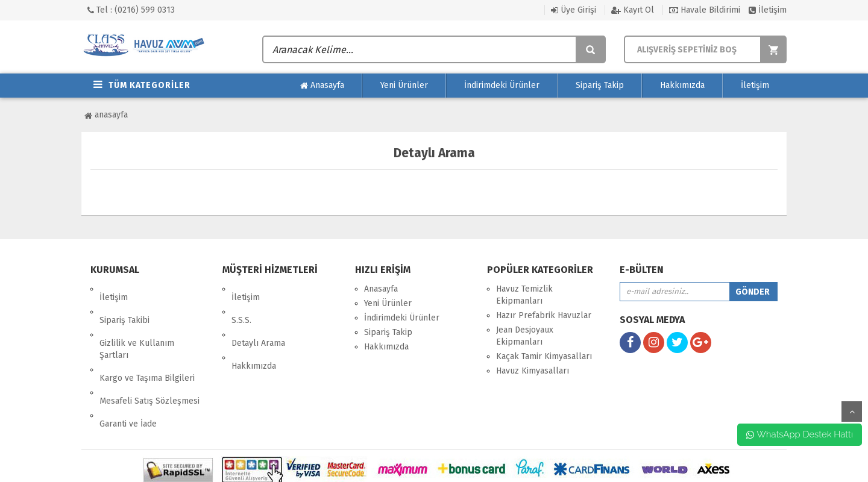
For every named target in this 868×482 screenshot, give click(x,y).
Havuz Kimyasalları (533, 371)
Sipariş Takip (600, 85)
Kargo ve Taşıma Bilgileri (147, 344)
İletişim (768, 10)
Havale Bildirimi (705, 10)
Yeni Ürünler (404, 85)
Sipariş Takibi (124, 303)
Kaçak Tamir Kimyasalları (544, 356)
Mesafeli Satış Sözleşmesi (149, 359)
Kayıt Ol (633, 10)
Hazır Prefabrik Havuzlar (544, 315)
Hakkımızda (682, 85)
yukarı (852, 412)
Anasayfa (322, 86)
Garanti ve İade (128, 373)
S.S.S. (241, 303)
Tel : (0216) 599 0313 (131, 10)
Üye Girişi (574, 10)
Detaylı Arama (258, 318)
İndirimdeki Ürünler (502, 85)
